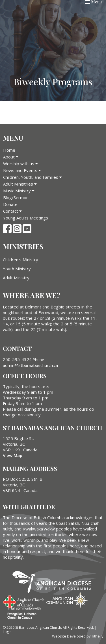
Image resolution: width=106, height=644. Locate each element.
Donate (10, 204)
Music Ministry (19, 191)
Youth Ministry (17, 269)
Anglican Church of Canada (24, 601)
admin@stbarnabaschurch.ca (30, 365)
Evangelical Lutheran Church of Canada (22, 613)
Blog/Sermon (16, 197)
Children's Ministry (20, 260)
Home (9, 150)
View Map (13, 455)
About (11, 157)
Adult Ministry (16, 278)
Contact (12, 211)
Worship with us (20, 164)
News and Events (22, 170)
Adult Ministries (20, 184)
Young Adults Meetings (26, 218)
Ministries (23, 246)
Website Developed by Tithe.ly (78, 636)
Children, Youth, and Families (33, 177)
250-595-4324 (17, 359)
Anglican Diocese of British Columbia (55, 583)
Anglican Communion (67, 600)
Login (7, 632)
